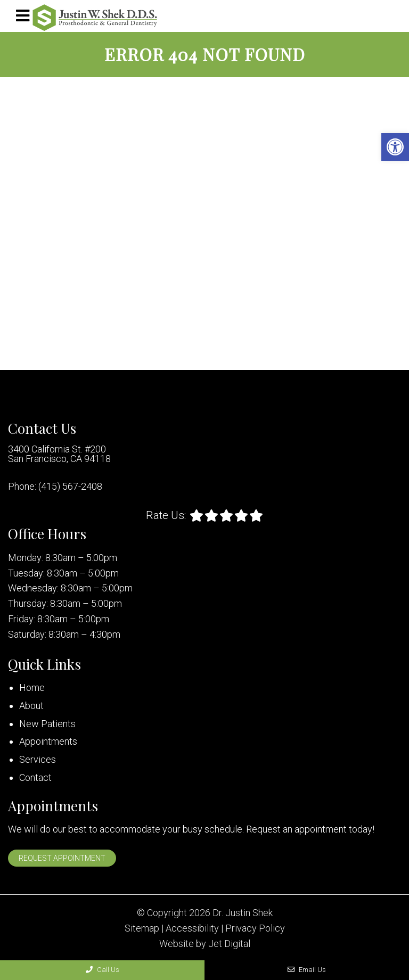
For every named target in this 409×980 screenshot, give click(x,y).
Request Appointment (62, 858)
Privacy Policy (255, 928)
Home (32, 687)
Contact (35, 777)
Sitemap (142, 928)
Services (38, 759)
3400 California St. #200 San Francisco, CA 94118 (59, 454)
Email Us (307, 970)
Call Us (103, 970)
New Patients (47, 724)
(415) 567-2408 (70, 487)
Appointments (48, 741)
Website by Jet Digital (205, 944)
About (31, 706)
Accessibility (192, 928)
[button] (395, 147)
